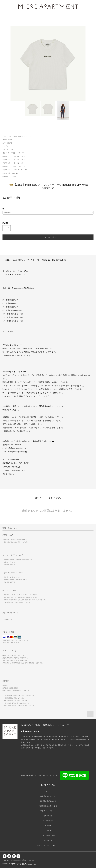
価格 (4, 153)
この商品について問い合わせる (14, 470)
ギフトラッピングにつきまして (48, 845)
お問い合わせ (48, 816)
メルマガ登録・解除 (48, 835)
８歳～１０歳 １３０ (19, 166)
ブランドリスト (7, 136)
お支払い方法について (48, 796)
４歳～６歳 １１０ (19, 160)
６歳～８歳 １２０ (19, 163)
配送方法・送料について (48, 801)
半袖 (12, 150)
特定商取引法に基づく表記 (48, 806)
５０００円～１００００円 (16, 153)
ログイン (48, 830)
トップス (5, 146)
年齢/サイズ (6, 156)
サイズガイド (48, 840)
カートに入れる (48, 237)
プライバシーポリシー (48, 811)
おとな (14, 176)
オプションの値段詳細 (11, 460)
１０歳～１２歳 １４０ (20, 170)
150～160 (15, 173)
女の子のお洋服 (7, 143)
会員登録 (48, 826)
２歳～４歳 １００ (19, 156)
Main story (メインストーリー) (24, 136)
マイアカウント (48, 821)
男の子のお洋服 (7, 140)
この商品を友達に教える (11, 467)
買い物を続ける (8, 474)
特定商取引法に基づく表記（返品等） (16, 463)
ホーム (48, 791)
